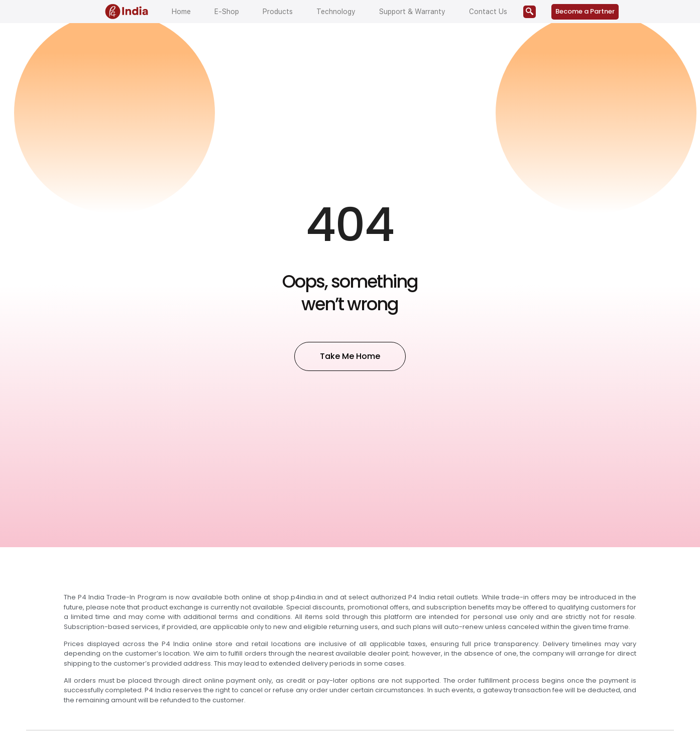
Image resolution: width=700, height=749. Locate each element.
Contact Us (488, 12)
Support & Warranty (412, 12)
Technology (336, 12)
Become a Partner (585, 11)
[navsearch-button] (530, 12)
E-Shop (227, 12)
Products (278, 12)
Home (181, 12)
